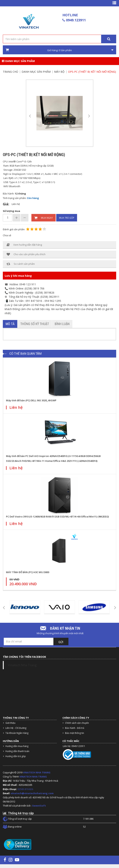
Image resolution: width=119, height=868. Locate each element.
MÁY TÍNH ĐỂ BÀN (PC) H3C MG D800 (28, 572)
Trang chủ (10, 72)
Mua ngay (44, 218)
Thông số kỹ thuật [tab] (35, 324)
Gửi (61, 642)
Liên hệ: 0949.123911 (74, 746)
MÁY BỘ (59, 72)
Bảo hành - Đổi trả (75, 728)
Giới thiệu (10, 723)
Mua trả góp (67, 218)
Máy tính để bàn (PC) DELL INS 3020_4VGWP (31, 400)
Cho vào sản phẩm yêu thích (26, 254)
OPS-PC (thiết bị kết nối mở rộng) (92, 72)
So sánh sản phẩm (21, 264)
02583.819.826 (26, 789)
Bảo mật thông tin (75, 733)
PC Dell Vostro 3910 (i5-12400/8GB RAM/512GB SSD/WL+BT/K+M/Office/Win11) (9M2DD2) (57, 517)
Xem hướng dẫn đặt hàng (24, 245)
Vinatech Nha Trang (22, 665)
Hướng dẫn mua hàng (17, 746)
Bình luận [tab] (62, 324)
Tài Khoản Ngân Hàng (17, 733)
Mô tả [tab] (10, 324)
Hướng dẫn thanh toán (17, 751)
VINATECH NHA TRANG (37, 772)
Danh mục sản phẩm (18, 61)
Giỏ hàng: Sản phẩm (59, 50)
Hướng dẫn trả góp (16, 756)
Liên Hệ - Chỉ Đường (16, 728)
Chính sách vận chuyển (77, 723)
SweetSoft (39, 806)
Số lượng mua (11, 211)
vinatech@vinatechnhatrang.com (32, 793)
